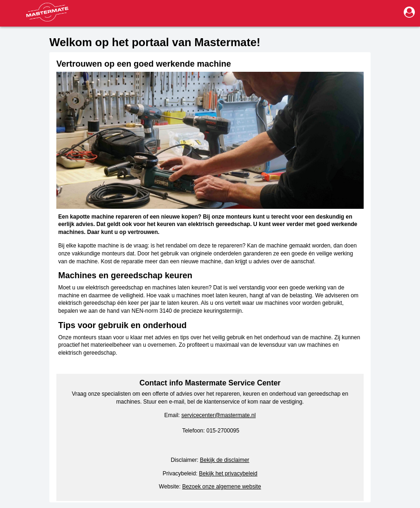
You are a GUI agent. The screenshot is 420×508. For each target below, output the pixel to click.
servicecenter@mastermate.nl (219, 415)
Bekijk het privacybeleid (228, 474)
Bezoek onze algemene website (221, 487)
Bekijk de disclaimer (224, 460)
